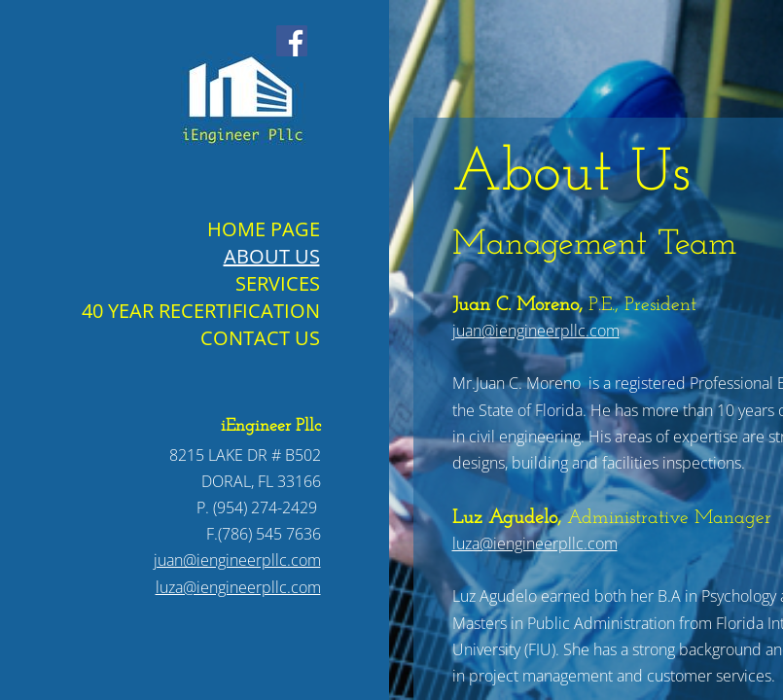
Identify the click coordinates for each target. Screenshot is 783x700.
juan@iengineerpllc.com (536, 331)
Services (278, 283)
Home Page (264, 229)
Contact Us (260, 338)
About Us (272, 256)
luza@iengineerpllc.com (535, 543)
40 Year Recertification (201, 311)
